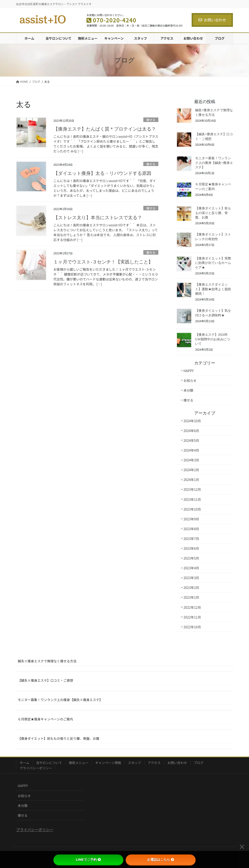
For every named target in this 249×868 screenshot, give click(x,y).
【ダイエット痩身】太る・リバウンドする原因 (102, 173)
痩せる (151, 120)
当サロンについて (49, 763)
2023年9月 (191, 519)
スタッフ (135, 763)
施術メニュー (79, 763)
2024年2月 (191, 470)
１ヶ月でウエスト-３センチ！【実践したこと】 (103, 262)
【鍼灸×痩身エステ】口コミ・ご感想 (45, 680)
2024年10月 (192, 421)
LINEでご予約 (88, 860)
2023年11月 (192, 499)
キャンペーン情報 (108, 763)
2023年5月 (191, 558)
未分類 (188, 390)
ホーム (24, 763)
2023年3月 (191, 578)
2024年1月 (191, 480)
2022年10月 (192, 627)
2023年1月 (191, 597)
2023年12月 (192, 489)
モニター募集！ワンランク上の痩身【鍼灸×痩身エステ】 (214, 163)
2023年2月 (191, 588)
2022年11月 (192, 617)
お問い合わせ (212, 20)
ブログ (199, 763)
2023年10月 (192, 509)
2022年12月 (192, 607)
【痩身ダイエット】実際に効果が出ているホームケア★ (213, 263)
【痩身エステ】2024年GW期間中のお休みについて (213, 339)
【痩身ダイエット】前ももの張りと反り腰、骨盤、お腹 (213, 213)
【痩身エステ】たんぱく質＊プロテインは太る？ (105, 129)
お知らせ (190, 380)
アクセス (154, 763)
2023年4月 (191, 568)
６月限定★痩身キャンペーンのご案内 (45, 719)
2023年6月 (191, 548)
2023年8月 (191, 529)
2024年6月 (191, 431)
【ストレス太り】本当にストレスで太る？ (98, 218)
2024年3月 (191, 460)
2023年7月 (191, 539)
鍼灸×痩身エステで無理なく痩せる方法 (47, 661)
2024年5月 (191, 440)
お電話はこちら (161, 860)
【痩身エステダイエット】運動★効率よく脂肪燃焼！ (213, 289)
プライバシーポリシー (36, 768)
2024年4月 (191, 450)
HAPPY (189, 371)
